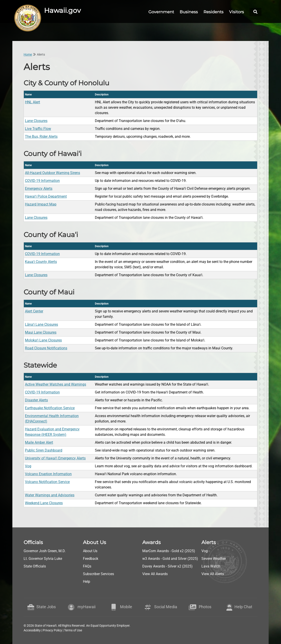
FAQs (87, 566)
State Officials (35, 566)
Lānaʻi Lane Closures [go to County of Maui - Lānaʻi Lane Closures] (41, 324)
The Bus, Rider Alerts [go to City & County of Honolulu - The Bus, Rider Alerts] (41, 137)
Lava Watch (211, 566)
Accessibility (32, 630)
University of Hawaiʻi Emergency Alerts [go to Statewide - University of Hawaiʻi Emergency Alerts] (55, 458)
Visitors (236, 12)
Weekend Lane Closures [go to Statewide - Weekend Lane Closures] (44, 503)
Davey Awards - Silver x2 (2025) (167, 566)
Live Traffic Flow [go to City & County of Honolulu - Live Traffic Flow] (38, 129)
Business (189, 12)
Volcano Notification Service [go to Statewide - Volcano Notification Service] (47, 482)
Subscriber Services (98, 574)
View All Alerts (213, 574)
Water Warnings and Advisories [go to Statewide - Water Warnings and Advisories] (50, 495)
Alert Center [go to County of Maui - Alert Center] (34, 311)
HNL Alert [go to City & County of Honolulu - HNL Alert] (32, 102)
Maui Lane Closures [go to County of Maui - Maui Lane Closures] (41, 332)
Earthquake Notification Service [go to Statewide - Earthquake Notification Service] (50, 408)
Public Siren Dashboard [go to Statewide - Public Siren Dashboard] (44, 450)
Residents (213, 12)
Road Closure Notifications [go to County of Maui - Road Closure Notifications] (46, 348)
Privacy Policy (52, 630)
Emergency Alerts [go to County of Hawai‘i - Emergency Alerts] (39, 189)
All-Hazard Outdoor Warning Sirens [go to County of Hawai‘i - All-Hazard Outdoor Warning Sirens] (52, 173)
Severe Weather (214, 559)
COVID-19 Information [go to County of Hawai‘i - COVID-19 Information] (42, 181)
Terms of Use (73, 630)
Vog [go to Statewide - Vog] (28, 466)
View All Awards (155, 574)
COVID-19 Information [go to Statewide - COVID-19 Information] (42, 392)
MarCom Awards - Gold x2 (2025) (169, 551)
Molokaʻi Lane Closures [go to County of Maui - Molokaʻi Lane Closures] (43, 340)
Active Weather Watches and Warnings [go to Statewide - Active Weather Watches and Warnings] (56, 384)
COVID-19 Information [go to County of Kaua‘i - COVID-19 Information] (42, 254)
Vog (205, 551)
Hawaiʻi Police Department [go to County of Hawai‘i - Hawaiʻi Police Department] (46, 196)
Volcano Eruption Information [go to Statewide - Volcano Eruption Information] (48, 474)
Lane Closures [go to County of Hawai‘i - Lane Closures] (36, 218)
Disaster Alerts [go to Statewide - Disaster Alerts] (36, 400)
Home (28, 54)
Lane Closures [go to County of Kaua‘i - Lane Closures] (36, 275)
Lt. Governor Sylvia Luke (43, 559)
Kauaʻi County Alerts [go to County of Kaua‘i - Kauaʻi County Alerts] (41, 262)
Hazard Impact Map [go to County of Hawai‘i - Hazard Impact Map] (41, 204)
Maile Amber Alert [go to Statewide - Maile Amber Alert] (39, 442)
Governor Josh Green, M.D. (45, 551)
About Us (90, 551)
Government (161, 12)
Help (87, 582)
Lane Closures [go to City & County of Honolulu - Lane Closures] (36, 121)
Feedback (91, 559)
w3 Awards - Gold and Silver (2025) (170, 559)
